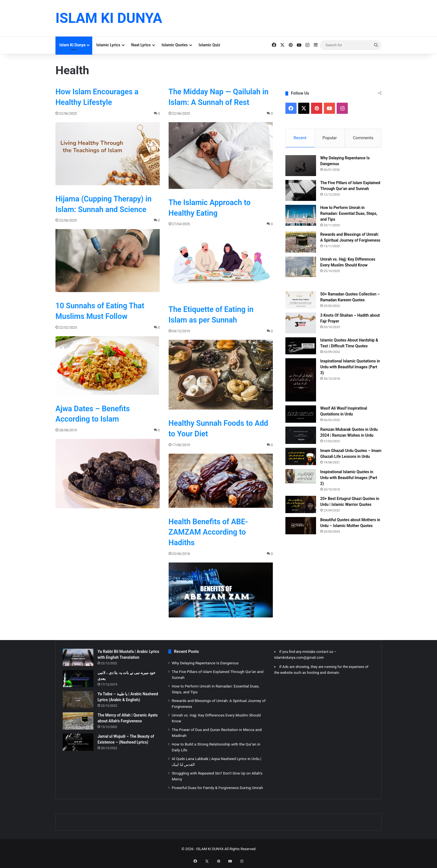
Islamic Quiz (209, 45)
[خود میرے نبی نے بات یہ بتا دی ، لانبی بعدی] (78, 679)
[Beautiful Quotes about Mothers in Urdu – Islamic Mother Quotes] (301, 527)
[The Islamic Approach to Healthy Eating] (221, 264)
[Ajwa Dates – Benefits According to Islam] (108, 474)
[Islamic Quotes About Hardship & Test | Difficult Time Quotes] (301, 347)
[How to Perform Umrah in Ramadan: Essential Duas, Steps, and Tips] (301, 216)
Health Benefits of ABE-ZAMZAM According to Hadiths (208, 532)
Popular (330, 138)
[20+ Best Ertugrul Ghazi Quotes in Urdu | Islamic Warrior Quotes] (301, 506)
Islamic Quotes (175, 45)
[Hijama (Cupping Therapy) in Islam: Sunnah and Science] (108, 261)
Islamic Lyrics (108, 45)
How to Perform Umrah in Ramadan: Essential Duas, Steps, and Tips (349, 214)
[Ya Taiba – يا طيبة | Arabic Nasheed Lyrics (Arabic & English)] (78, 700)
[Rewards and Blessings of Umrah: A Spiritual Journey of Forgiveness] (301, 243)
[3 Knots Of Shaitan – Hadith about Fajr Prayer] (301, 324)
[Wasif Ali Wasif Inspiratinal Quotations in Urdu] (301, 415)
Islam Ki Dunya (72, 45)
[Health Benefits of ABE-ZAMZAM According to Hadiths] (221, 590)
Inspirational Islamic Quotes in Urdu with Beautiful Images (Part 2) (349, 479)
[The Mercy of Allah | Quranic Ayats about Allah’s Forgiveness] (78, 721)
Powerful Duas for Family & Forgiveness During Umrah (217, 788)
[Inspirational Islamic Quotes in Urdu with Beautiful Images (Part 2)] (301, 477)
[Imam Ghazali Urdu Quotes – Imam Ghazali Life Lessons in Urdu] (301, 458)
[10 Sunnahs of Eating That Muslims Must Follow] (108, 366)
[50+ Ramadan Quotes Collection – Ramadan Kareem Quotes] (301, 301)
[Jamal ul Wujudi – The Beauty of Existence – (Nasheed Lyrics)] (78, 742)
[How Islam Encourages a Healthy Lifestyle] (108, 154)
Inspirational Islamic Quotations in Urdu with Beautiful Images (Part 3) (350, 368)
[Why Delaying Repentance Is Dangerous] (301, 166)
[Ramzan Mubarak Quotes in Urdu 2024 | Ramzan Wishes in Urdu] (301, 436)
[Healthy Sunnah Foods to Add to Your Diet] (221, 481)
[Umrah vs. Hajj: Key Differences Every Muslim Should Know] (301, 268)
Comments (363, 138)
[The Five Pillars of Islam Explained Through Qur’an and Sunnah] (301, 191)
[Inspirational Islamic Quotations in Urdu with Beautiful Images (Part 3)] (301, 381)
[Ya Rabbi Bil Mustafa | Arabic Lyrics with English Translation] (78, 657)
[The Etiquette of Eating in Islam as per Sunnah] (221, 375)
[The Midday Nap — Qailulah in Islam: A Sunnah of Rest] (221, 156)
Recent (300, 138)
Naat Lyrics (141, 45)
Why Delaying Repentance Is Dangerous (205, 663)
